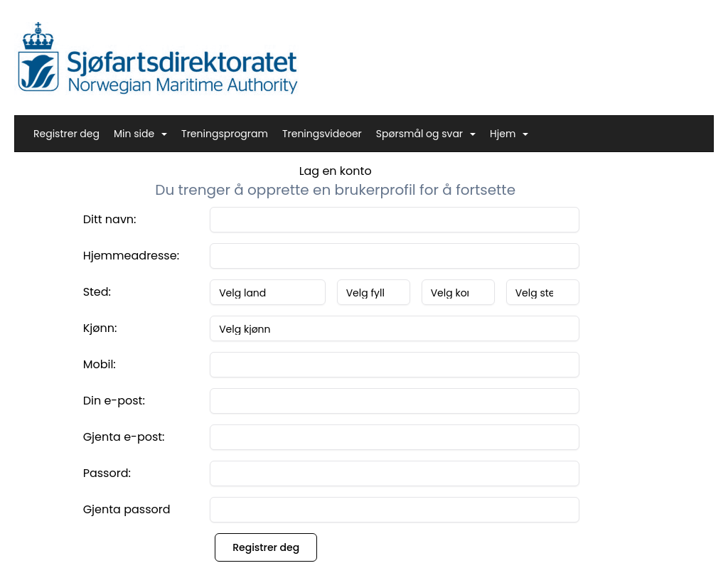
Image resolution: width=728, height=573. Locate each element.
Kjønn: (100, 328)
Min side (140, 134)
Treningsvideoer (322, 134)
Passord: (107, 473)
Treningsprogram (225, 134)
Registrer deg (66, 134)
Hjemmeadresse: (131, 256)
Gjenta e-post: (124, 437)
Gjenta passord (127, 509)
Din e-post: (114, 401)
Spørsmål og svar (426, 134)
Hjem (509, 134)
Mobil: (100, 364)
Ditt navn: (110, 219)
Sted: (97, 292)
